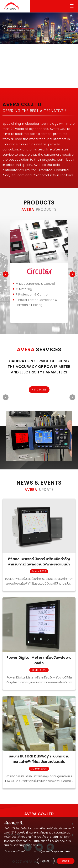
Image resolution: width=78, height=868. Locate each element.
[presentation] (5, 28)
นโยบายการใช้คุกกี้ (15, 851)
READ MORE (39, 390)
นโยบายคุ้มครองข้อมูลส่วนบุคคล (50, 851)
